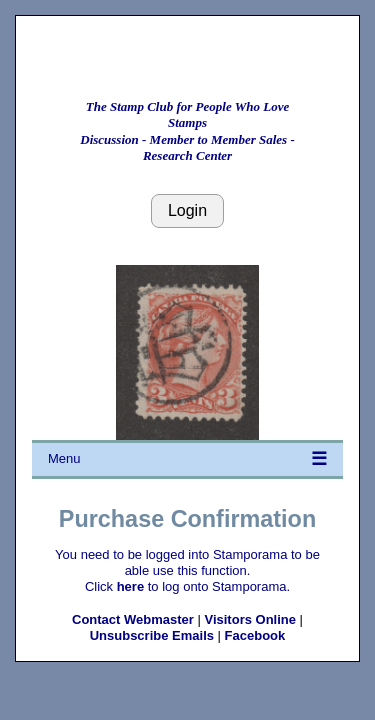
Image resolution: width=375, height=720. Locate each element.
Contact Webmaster (133, 619)
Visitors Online (250, 619)
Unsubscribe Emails (152, 635)
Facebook (255, 635)
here (130, 586)
